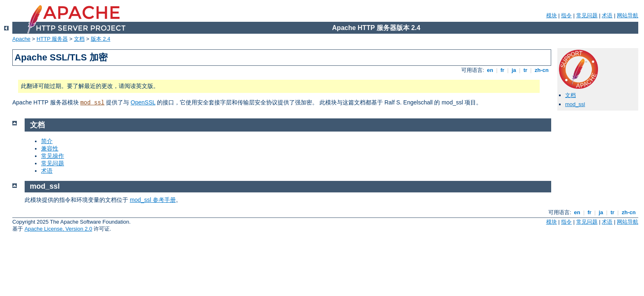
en (490, 70)
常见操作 (53, 156)
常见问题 (587, 15)
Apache (21, 39)
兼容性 (50, 148)
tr (526, 70)
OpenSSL (143, 102)
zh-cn (542, 70)
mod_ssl (92, 103)
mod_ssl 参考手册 (153, 200)
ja (514, 70)
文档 (79, 39)
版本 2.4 (101, 39)
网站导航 (628, 15)
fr (503, 70)
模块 (552, 15)
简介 (47, 141)
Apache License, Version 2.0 (59, 229)
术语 (607, 15)
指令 (566, 15)
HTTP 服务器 (52, 39)
